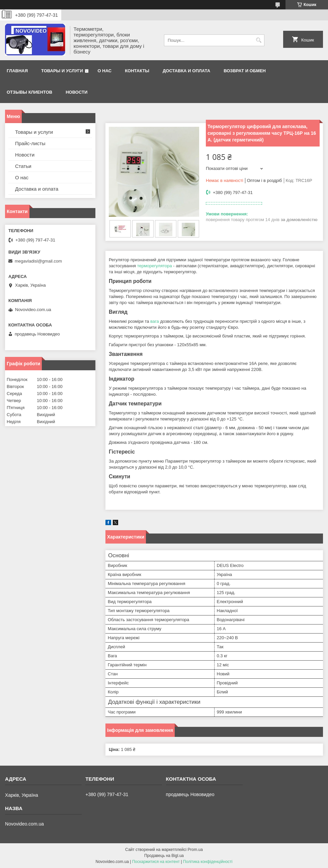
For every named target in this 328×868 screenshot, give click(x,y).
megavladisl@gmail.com (38, 261)
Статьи (23, 166)
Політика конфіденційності (208, 862)
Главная (17, 71)
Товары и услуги (62, 71)
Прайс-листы (30, 143)
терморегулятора (155, 266)
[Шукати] (259, 40)
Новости (76, 92)
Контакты (137, 71)
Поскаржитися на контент (156, 862)
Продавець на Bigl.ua (164, 856)
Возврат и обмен (245, 71)
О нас (105, 71)
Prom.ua (195, 850)
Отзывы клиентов (29, 92)
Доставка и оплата (186, 71)
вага (155, 321)
